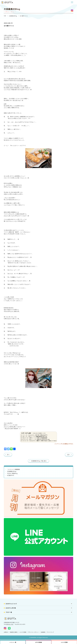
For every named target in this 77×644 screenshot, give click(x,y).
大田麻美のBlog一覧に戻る (39, 461)
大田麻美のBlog (13, 16)
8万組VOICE (11, 475)
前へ (69, 455)
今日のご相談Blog (12, 473)
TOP (5, 16)
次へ (8, 455)
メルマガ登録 (23, 632)
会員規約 (43, 632)
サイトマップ (50, 632)
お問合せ (6, 632)
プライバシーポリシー (34, 632)
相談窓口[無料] (14, 632)
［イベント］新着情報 (13, 469)
